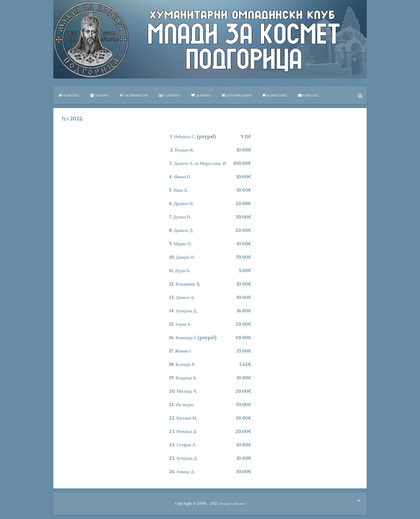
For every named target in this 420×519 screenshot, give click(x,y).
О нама (100, 95)
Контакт (308, 95)
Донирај (201, 95)
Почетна (69, 95)
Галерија (170, 95)
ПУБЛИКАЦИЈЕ (237, 95)
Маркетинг (275, 95)
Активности (134, 95)
